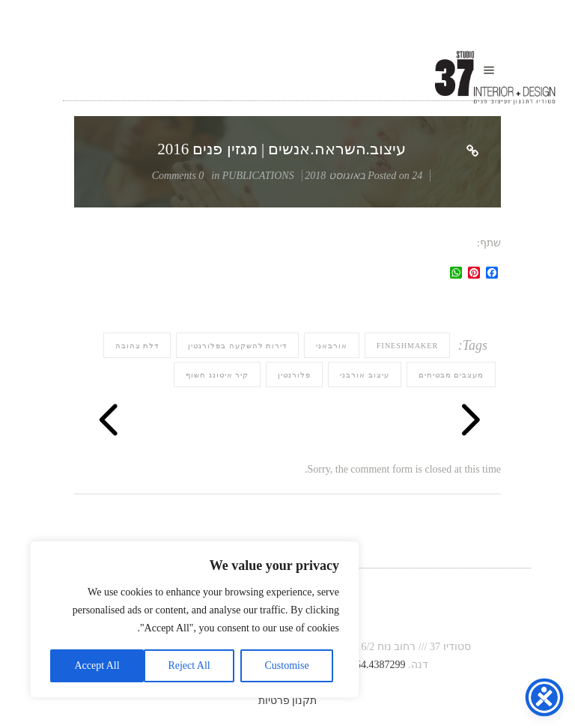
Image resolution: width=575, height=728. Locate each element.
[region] (195, 619)
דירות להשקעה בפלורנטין (237, 346)
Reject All (189, 665)
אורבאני (332, 346)
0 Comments (178, 176)
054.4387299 (378, 665)
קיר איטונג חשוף (217, 375)
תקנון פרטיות (288, 701)
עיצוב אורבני (365, 375)
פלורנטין (294, 375)
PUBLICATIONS (258, 176)
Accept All (97, 665)
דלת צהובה (137, 346)
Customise (287, 665)
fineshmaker (407, 346)
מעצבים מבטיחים (451, 375)
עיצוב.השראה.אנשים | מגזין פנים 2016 (282, 149)
